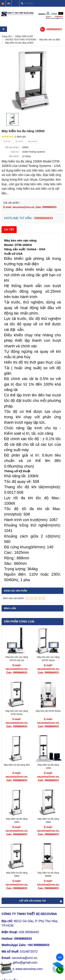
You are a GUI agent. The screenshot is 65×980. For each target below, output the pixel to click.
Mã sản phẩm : (12, 147)
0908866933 (54, 29)
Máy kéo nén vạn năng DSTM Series (48, 659)
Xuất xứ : (15, 152)
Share (7, 141)
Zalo (60, 957)
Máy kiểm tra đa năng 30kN (48, 820)
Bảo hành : (14, 156)
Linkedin (33, 141)
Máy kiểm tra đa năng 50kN (17, 874)
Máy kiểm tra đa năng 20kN (17, 820)
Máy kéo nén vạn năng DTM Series (17, 713)
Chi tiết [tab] (9, 230)
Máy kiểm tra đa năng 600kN (48, 874)
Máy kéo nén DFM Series (48, 711)
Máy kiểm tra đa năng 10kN (48, 766)
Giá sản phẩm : (12, 203)
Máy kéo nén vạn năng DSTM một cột (17, 659)
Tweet (19, 141)
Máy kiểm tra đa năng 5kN (17, 765)
